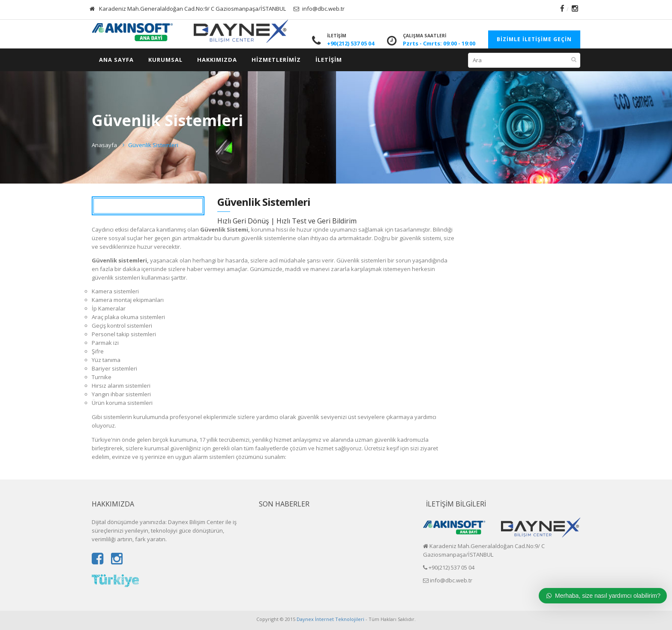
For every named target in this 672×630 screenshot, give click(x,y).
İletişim (329, 60)
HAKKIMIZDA (217, 60)
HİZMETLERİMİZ (276, 60)
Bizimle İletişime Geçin (534, 39)
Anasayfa (104, 145)
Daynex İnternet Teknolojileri (330, 619)
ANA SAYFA (116, 60)
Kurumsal (165, 60)
